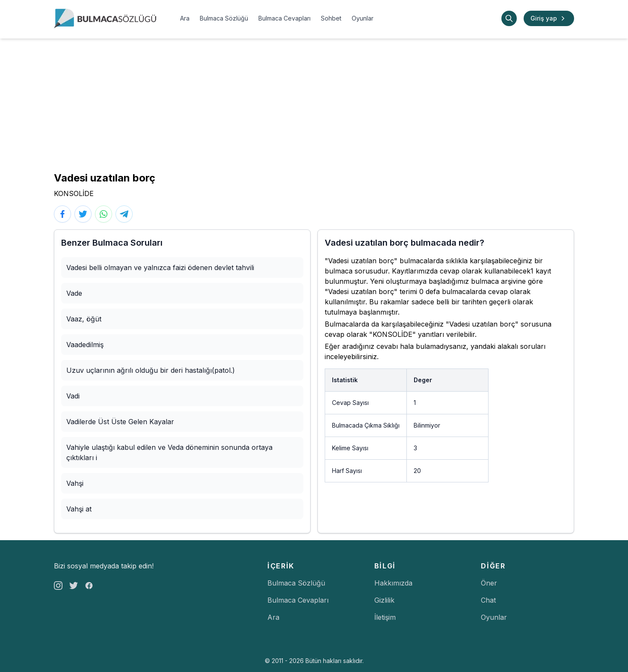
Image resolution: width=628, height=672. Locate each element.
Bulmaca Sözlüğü (224, 18)
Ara (185, 18)
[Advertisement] (314, 103)
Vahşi (75, 483)
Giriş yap (549, 18)
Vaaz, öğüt (84, 319)
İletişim (385, 617)
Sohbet (331, 18)
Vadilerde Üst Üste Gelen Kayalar (120, 422)
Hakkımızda (393, 583)
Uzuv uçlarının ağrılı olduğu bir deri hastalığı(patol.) (151, 370)
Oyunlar (363, 18)
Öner (489, 583)
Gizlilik (384, 600)
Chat (488, 600)
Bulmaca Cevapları (284, 18)
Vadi (73, 396)
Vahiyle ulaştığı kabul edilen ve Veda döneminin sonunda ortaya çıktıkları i (169, 452)
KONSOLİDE (74, 193)
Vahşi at (79, 509)
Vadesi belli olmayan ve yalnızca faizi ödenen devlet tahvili (160, 268)
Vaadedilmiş (85, 345)
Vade (74, 293)
